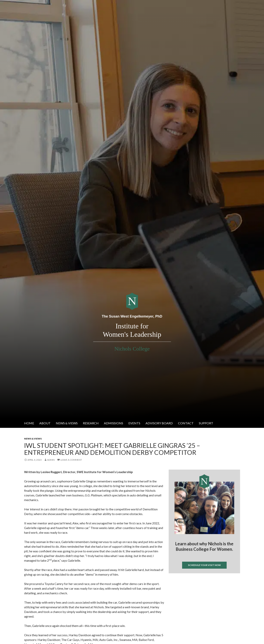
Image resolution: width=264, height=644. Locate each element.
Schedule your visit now (204, 565)
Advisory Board (159, 423)
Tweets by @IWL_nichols (184, 580)
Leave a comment (71, 460)
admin (51, 460)
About (45, 423)
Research (91, 423)
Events (134, 423)
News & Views (67, 423)
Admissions (114, 423)
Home (29, 423)
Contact (186, 423)
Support (206, 423)
